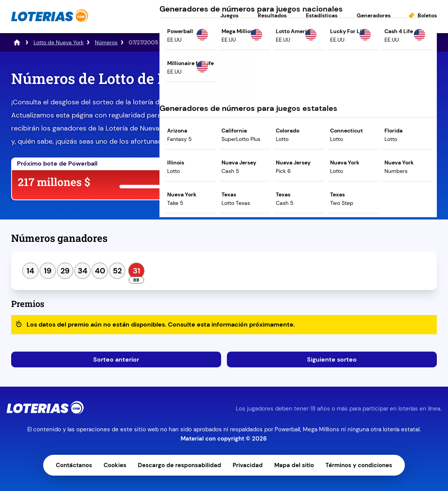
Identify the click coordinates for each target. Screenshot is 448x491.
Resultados (272, 15)
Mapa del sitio (294, 465)
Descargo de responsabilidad (180, 465)
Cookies (115, 465)
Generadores (374, 15)
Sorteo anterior (116, 359)
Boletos (427, 15)
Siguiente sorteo (332, 359)
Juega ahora (287, 183)
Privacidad (248, 465)
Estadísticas (322, 15)
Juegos (229, 15)
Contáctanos (74, 465)
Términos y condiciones (359, 465)
